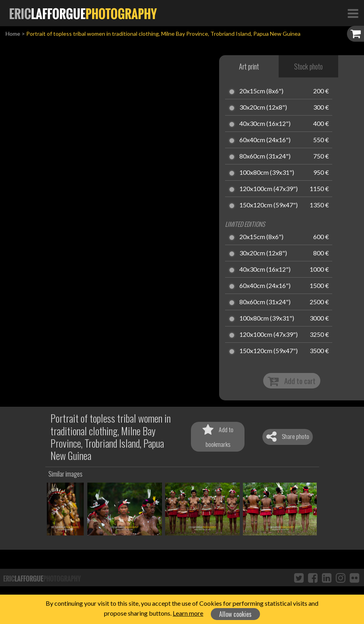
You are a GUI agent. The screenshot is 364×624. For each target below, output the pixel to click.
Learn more (188, 613)
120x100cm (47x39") (269, 189)
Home (13, 34)
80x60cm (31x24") (265, 156)
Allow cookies (235, 614)
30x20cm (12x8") (263, 108)
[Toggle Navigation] (353, 13)
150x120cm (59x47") (269, 205)
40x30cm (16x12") (265, 124)
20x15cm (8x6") (261, 91)
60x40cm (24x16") (265, 140)
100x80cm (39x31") (267, 173)
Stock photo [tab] (308, 66)
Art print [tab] (249, 66)
